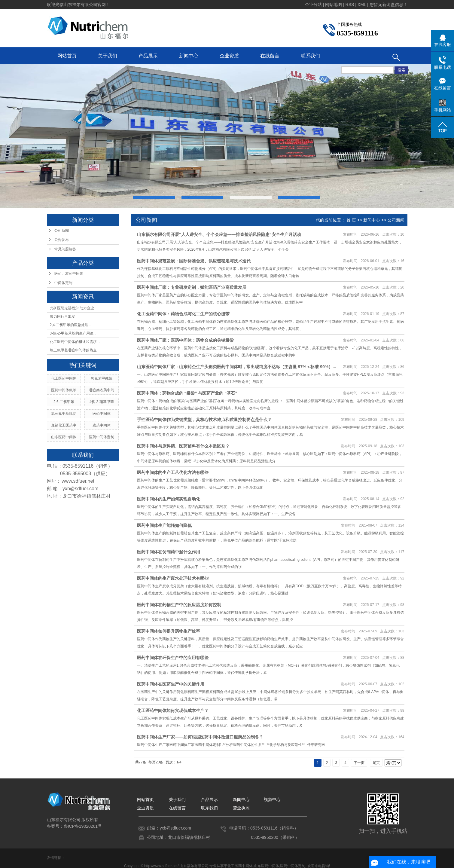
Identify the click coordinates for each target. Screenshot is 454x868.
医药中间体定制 (102, 437)
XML (362, 5)
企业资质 (229, 56)
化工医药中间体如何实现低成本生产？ (173, 711)
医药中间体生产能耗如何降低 (164, 525)
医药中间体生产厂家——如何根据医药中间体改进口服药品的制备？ (200, 737)
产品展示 (148, 56)
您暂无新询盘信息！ (388, 5)
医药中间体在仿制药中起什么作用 (169, 552)
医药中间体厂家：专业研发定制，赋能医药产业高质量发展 (192, 287)
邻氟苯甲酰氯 (102, 378)
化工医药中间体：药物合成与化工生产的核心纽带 (183, 314)
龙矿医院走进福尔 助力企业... (73, 308)
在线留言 (270, 56)
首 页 (351, 220)
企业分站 (313, 5)
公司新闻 (62, 231)
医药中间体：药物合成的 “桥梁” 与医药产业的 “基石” (187, 393)
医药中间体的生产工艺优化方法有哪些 (173, 472)
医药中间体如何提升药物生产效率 (169, 631)
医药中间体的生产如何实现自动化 (169, 499)
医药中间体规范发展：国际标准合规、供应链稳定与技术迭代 (194, 261)
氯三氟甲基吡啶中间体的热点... (75, 350)
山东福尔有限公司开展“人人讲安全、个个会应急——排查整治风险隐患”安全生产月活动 (219, 234)
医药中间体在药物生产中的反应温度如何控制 (179, 605)
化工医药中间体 (64, 378)
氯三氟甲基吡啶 (64, 414)
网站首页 (67, 56)
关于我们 (108, 56)
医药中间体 (102, 414)
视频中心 (272, 799)
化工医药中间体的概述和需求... (75, 342)
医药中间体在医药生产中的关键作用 (171, 684)
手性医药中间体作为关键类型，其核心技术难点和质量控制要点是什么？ (204, 420)
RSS (350, 5)
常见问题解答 (65, 249)
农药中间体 (102, 425)
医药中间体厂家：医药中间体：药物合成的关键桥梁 (185, 340)
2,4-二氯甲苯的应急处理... (71, 325)
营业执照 (241, 808)
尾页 (376, 763)
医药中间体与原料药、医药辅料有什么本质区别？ (183, 446)
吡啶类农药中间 (102, 390)
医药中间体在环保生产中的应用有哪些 (173, 658)
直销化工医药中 (64, 425)
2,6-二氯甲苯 (64, 402)
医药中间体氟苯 (64, 390)
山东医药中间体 (64, 437)
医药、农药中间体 (69, 274)
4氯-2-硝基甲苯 (102, 402)
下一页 (359, 763)
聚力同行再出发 (62, 316)
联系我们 (310, 56)
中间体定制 (63, 283)
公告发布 (62, 240)
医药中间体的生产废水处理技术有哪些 (173, 578)
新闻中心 (189, 56)
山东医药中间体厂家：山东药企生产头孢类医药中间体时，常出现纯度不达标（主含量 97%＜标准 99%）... (237, 367)
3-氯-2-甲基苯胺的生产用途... (73, 333)
